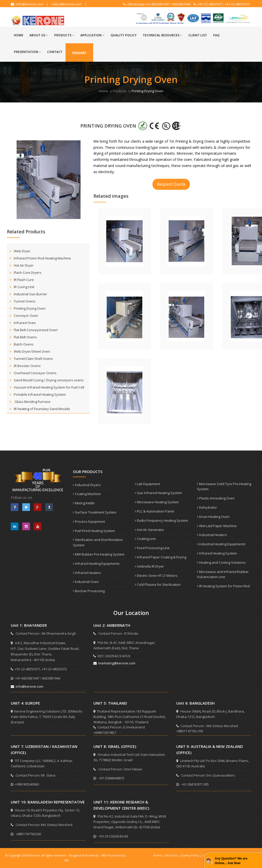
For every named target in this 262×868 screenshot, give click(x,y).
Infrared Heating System (217, 553)
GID (66, 860)
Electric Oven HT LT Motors (156, 576)
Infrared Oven (25, 323)
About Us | (173, 855)
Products (64, 35)
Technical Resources (162, 35)
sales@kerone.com (67, 4)
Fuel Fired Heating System (94, 531)
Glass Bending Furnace (32, 402)
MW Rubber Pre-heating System (99, 554)
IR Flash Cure (24, 280)
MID (104, 855)
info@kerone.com (27, 4)
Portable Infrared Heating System (40, 394)
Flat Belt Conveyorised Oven (36, 330)
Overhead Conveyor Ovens (35, 373)
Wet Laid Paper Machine (217, 526)
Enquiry (79, 53)
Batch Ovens (24, 344)
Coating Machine (87, 494)
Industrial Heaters (212, 535)
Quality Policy (124, 35)
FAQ (216, 35)
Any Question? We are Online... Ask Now (231, 861)
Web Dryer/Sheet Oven (32, 351)
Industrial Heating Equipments (221, 544)
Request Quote (171, 184)
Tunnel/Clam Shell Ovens (33, 359)
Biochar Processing (89, 591)
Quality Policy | (192, 855)
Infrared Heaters (87, 573)
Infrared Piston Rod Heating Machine (42, 258)
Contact (55, 52)
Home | (159, 855)
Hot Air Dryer (24, 265)
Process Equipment (89, 521)
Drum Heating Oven (213, 517)
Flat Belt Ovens (25, 337)
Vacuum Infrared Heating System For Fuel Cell (49, 387)
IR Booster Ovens (27, 366)
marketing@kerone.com (114, 663)
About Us (39, 35)
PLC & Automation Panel (154, 511)
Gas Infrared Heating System (158, 493)
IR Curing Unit (24, 287)
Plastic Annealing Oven (216, 498)
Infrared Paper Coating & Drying (161, 557)
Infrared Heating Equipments (96, 563)
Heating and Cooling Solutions (221, 562)
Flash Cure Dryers (28, 273)
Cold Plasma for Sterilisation (158, 584)
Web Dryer (22, 251)
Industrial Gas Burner (30, 294)
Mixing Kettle (84, 503)
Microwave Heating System (157, 502)
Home (19, 35)
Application (92, 35)
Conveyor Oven (26, 316)
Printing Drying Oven (30, 308)
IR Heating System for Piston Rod (223, 586)
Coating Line (145, 539)
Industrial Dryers (87, 485)
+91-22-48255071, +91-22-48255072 (222, 4)
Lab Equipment (147, 484)
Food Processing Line (152, 548)
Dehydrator (207, 507)
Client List (198, 35)
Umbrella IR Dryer (149, 566)
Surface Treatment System (95, 512)
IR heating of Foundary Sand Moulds (42, 409)
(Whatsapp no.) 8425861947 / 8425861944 (157, 4)
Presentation (27, 52)
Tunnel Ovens (25, 301)
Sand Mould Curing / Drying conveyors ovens (49, 380)
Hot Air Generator (150, 530)
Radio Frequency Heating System (161, 520)
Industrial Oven (86, 582)
